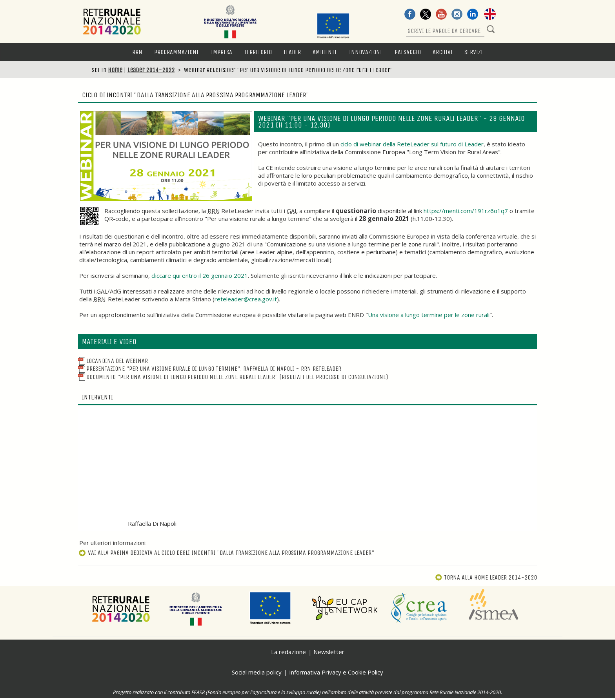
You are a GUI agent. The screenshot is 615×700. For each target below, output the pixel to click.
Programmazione (177, 52)
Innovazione (366, 52)
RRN (137, 52)
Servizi (474, 52)
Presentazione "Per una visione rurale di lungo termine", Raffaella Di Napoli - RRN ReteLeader (210, 369)
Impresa (222, 52)
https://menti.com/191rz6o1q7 (466, 211)
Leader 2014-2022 (151, 70)
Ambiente (325, 52)
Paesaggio (408, 52)
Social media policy (257, 672)
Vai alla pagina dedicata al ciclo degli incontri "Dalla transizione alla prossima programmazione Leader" (226, 553)
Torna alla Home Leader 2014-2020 (486, 577)
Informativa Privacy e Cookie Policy (336, 672)
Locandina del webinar (113, 361)
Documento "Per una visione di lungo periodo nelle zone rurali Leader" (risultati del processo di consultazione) (233, 377)
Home (115, 70)
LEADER (292, 52)
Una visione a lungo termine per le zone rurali (429, 315)
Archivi (443, 52)
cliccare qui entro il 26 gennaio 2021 (200, 275)
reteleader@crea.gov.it (246, 299)
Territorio (258, 52)
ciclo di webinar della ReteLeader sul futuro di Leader (412, 144)
